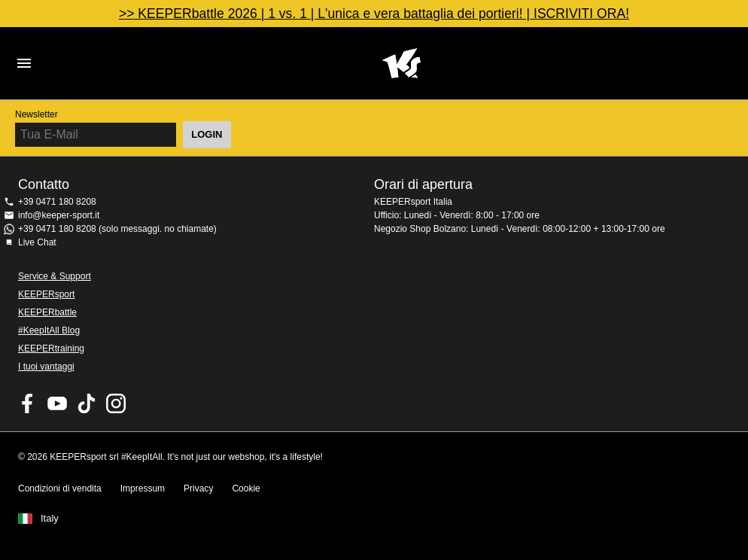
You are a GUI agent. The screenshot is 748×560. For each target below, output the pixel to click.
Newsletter (36, 114)
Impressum (143, 488)
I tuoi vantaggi (46, 367)
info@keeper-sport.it (59, 215)
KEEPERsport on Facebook (28, 403)
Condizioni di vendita (60, 488)
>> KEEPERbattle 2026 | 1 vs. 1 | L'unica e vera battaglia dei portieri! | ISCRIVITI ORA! (374, 14)
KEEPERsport (46, 294)
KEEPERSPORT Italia (401, 63)
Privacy (198, 488)
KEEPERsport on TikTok (87, 403)
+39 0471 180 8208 (57, 202)
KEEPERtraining (51, 348)
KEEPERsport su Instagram (116, 403)
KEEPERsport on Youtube (57, 403)
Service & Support (55, 276)
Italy (50, 519)
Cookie (246, 488)
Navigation (24, 63)
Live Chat (37, 242)
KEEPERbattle (47, 312)
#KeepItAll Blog (49, 330)
